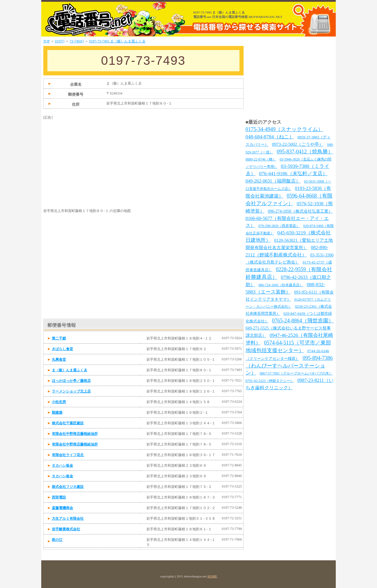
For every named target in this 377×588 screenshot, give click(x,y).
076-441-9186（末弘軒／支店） (293, 174)
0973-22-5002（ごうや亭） (298, 144)
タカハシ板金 (62, 466)
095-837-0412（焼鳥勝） (305, 152)
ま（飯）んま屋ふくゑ (70, 370)
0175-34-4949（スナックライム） (285, 129)
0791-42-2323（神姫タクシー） (270, 381)
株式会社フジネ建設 (68, 487)
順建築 (57, 413)
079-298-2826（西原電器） (279, 226)
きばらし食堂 (62, 349)
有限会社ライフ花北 (68, 455)
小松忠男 (59, 402)
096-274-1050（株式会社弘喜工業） (300, 211)
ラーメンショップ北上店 (71, 391)
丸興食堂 (59, 360)
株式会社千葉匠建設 (68, 423)
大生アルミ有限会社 (68, 519)
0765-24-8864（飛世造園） (303, 321)
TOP (47, 41)
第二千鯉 (59, 338)
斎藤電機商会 (62, 508)
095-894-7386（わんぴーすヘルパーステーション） (289, 365)
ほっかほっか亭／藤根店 (71, 381)
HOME (212, 576)
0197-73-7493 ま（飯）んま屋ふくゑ (117, 41)
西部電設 (59, 497)
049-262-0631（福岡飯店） (273, 181)
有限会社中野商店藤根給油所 (75, 434)
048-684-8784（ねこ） (270, 137)
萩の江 (57, 540)
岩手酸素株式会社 (66, 529)
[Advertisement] (87, 157)
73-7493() (77, 41)
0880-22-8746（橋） (261, 159)
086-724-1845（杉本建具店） (281, 285)
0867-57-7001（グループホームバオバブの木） (296, 373)
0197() (60, 41)
